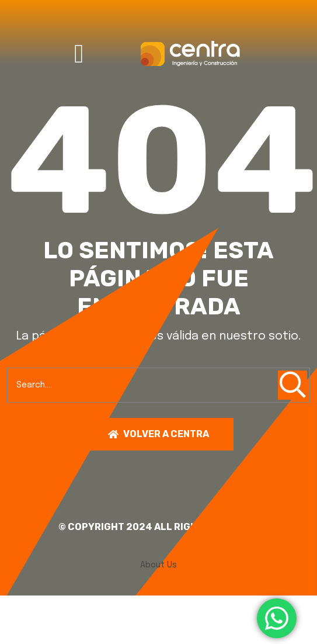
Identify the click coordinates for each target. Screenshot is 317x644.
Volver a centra (158, 434)
